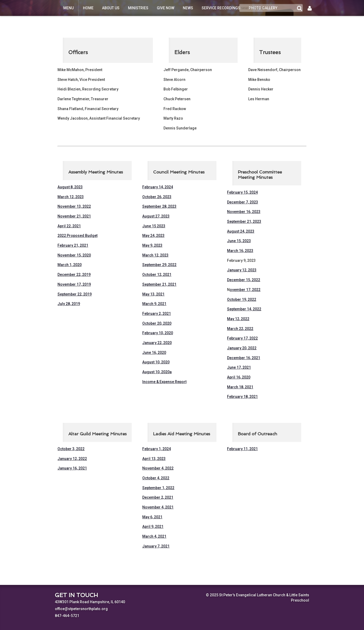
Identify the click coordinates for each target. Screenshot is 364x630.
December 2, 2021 (158, 497)
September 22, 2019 (75, 294)
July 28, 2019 (69, 304)
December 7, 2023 (243, 202)
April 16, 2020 (239, 377)
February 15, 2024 (242, 192)
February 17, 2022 (242, 338)
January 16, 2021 (72, 468)
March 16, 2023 (240, 251)
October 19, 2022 (242, 299)
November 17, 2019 (74, 284)
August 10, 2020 (156, 362)
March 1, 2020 (70, 265)
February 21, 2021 (73, 245)
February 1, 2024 (157, 449)
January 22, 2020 (157, 343)
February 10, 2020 (158, 333)
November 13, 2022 (74, 206)
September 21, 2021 (159, 284)
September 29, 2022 (159, 265)
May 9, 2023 (152, 245)
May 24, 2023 (153, 236)
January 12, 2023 (242, 270)
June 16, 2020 (154, 353)
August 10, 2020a (157, 372)
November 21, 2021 (74, 216)
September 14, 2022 (244, 309)
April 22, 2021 (69, 226)
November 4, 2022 (158, 468)
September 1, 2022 (158, 488)
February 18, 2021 (242, 397)
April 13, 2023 (154, 459)
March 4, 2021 (154, 536)
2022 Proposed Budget (77, 236)
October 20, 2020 (157, 323)
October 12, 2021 (157, 275)
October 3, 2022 (71, 449)
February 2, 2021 (157, 314)
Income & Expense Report (164, 382)
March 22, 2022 (240, 329)
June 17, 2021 (239, 367)
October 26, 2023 (157, 197)
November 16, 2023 (244, 212)
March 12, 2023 (71, 197)
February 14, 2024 (158, 187)
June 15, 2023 (239, 241)
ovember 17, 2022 (245, 290)
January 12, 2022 (72, 459)
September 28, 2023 (159, 206)
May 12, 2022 (238, 319)
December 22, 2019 (74, 275)
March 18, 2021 (240, 387)
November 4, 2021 (158, 507)
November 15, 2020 (74, 255)
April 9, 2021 (153, 527)
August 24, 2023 (241, 231)
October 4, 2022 (156, 478)
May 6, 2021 (152, 517)
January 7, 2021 (156, 546)
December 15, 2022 (244, 280)
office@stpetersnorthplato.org (81, 609)
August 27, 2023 (156, 216)
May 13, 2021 (153, 294)
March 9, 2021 (154, 304)
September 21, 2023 (244, 221)
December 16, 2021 (244, 358)
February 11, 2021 (242, 449)
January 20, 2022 (242, 348)
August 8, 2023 (70, 187)
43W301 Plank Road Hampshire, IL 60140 (90, 602)
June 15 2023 (154, 226)
